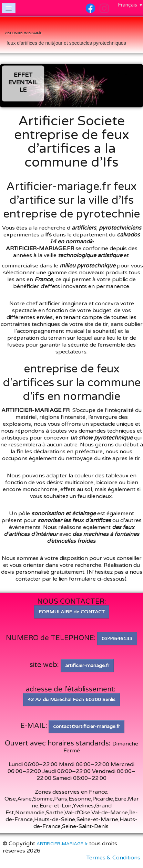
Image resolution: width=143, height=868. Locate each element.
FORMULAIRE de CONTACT (72, 612)
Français (130, 5)
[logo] (66, 36)
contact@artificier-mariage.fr (86, 726)
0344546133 (117, 639)
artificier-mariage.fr (87, 665)
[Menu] (9, 8)
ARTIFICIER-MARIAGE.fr (62, 844)
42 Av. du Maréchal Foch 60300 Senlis (71, 700)
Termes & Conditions (113, 858)
